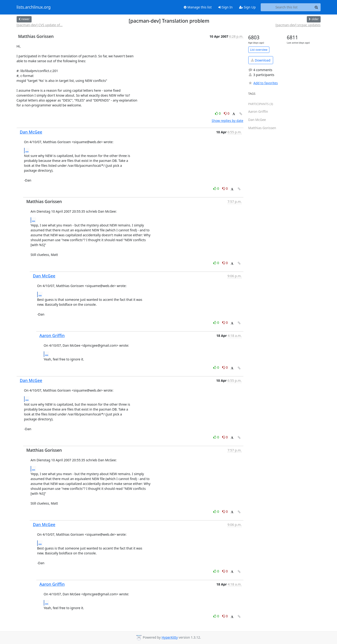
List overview (259, 50)
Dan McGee (31, 132)
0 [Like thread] (218, 113)
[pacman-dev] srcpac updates (298, 25)
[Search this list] (287, 7)
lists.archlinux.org (34, 7)
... (27, 150)
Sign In (225, 7)
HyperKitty (170, 637)
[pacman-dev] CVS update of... (40, 25)
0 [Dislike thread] (227, 113)
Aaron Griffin (52, 335)
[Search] (316, 7)
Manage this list (198, 7)
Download (261, 60)
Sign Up (247, 7)
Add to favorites (263, 83)
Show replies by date (227, 121)
